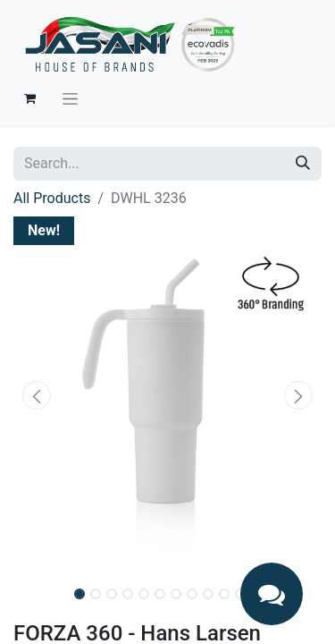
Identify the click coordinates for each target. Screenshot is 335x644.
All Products (52, 198)
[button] (37, 395)
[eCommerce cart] (29, 98)
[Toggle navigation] (70, 98)
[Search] (303, 164)
